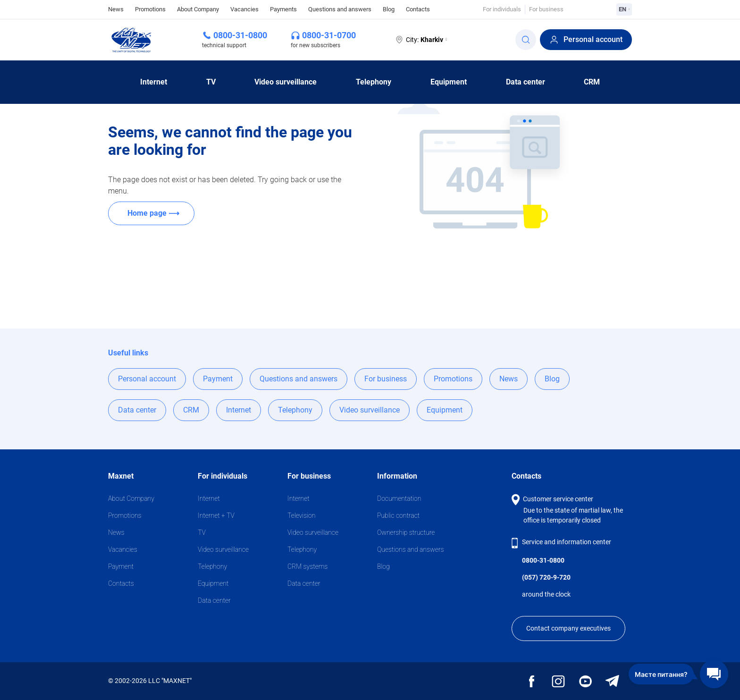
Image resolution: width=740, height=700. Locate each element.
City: (421, 40)
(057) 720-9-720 (546, 577)
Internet (154, 82)
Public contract (398, 515)
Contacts (418, 9)
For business (546, 9)
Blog (389, 9)
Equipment (449, 82)
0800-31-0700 (329, 35)
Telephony (374, 82)
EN (624, 9)
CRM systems (307, 566)
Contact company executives (568, 628)
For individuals (502, 9)
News (116, 8)
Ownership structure (406, 532)
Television (301, 515)
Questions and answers (340, 9)
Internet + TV (216, 515)
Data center (526, 82)
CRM (592, 82)
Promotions (150, 9)
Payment (218, 379)
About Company (198, 9)
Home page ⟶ (153, 213)
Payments (283, 9)
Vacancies (244, 9)
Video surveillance (286, 82)
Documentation (399, 498)
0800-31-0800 (240, 35)
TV (211, 82)
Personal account (586, 40)
